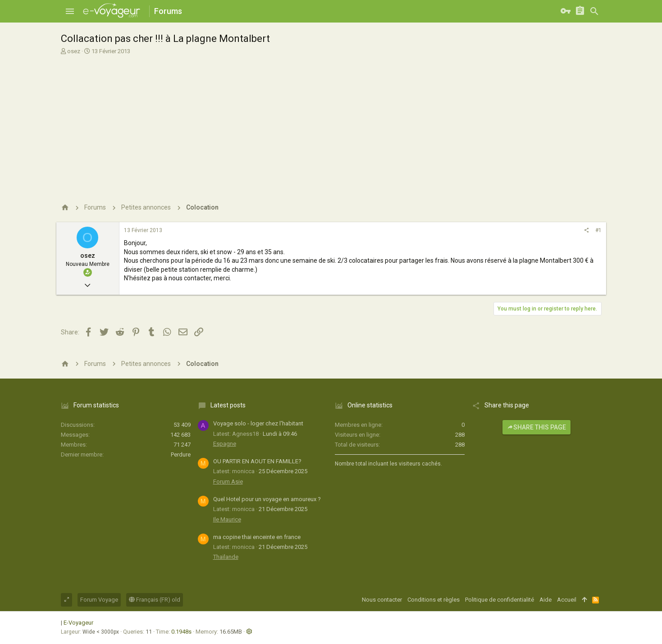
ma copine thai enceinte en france (257, 537)
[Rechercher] (594, 11)
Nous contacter (382, 600)
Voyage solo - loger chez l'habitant (258, 423)
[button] (70, 11)
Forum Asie (228, 482)
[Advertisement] (330, 123)
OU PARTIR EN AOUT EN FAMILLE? (257, 461)
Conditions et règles (434, 600)
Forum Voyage (99, 600)
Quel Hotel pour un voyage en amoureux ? (267, 499)
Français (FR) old (155, 600)
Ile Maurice (227, 519)
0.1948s (181, 632)
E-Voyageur (78, 623)
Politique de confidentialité (500, 600)
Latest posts (228, 405)
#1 (598, 230)
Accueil (567, 600)
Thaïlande (226, 557)
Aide (546, 600)
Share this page (536, 427)
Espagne (225, 444)
